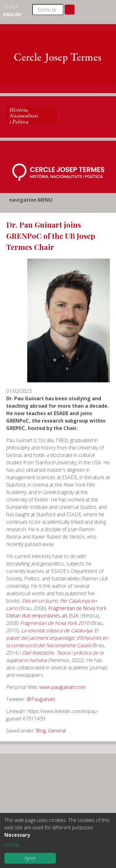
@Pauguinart (41, 699)
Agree (30, 858)
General (57, 731)
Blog (41, 731)
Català (10, 7)
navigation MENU (31, 200)
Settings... (14, 845)
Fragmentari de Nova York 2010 (55, 623)
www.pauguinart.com (62, 687)
